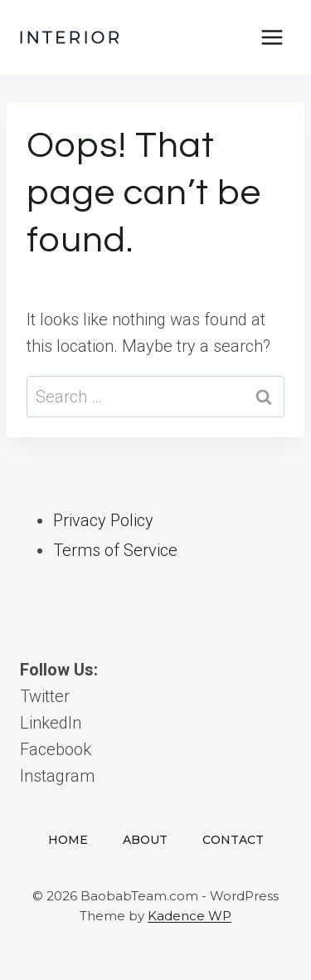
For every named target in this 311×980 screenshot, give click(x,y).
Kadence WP (190, 916)
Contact (233, 840)
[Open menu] (272, 37)
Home (68, 840)
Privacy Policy (103, 520)
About (145, 840)
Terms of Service (115, 550)
